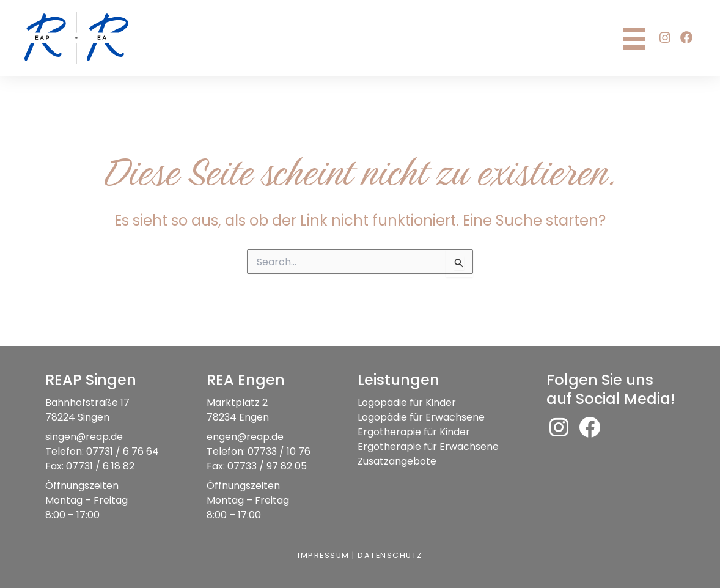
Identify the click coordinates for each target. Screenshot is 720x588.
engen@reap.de (245, 437)
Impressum (323, 555)
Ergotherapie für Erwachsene (428, 447)
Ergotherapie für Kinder (414, 432)
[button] (665, 38)
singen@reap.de (84, 437)
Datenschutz (390, 555)
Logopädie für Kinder (407, 402)
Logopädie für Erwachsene (421, 417)
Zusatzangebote (397, 461)
